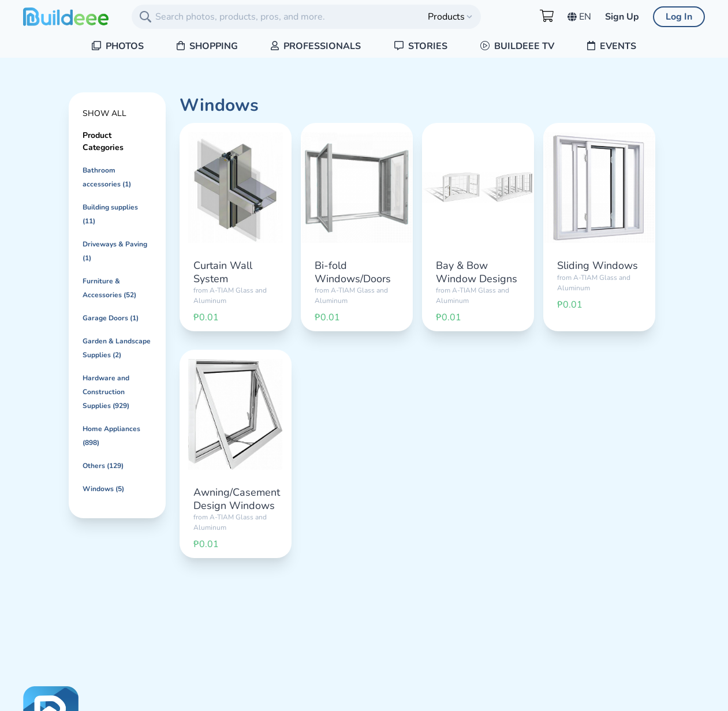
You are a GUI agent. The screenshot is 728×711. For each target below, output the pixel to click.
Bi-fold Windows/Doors (353, 272)
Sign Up (622, 17)
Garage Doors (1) (111, 318)
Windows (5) (103, 489)
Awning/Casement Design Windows (237, 499)
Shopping (207, 46)
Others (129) (103, 466)
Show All (104, 113)
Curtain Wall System (223, 272)
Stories (421, 46)
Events (612, 46)
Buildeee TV (517, 46)
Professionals (316, 46)
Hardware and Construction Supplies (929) (106, 392)
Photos (118, 46)
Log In (679, 17)
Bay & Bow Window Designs (477, 272)
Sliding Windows (598, 265)
